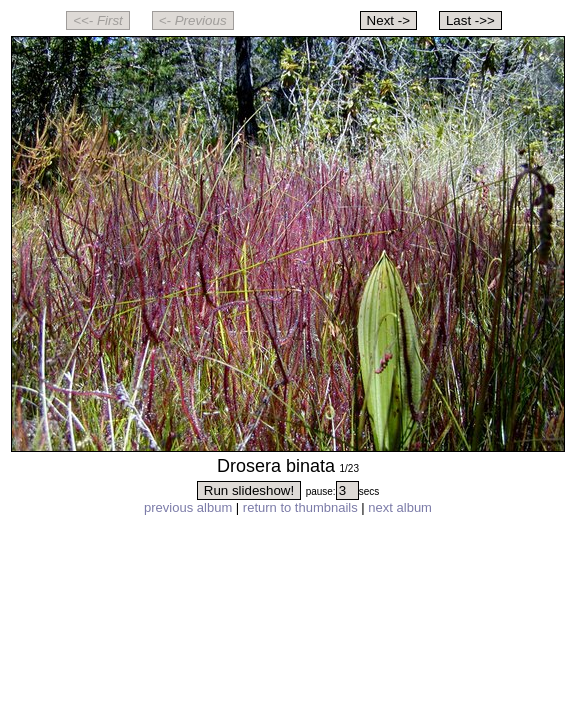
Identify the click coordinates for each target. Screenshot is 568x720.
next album (400, 507)
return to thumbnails (300, 507)
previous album (188, 507)
